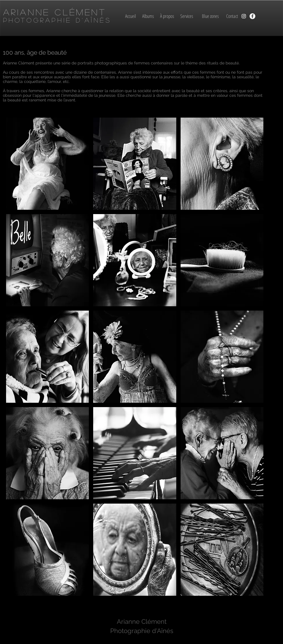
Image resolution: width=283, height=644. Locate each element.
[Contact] (232, 16)
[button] (48, 164)
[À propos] (167, 16)
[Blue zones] (210, 16)
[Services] (187, 16)
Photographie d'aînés (57, 20)
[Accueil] (131, 16)
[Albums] (148, 16)
